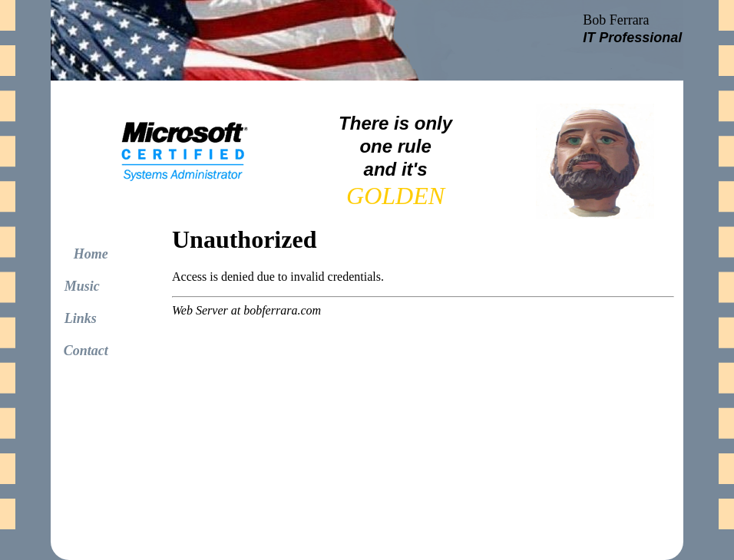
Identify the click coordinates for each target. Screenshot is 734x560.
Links (74, 318)
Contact (86, 351)
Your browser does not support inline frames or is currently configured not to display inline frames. (190, 161)
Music (82, 286)
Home (91, 254)
